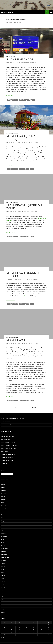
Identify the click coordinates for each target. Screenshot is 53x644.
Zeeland (3, 612)
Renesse (3, 573)
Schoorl (3, 582)
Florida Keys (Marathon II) (8, 454)
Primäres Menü (51, 12)
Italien (2, 524)
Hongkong (4, 521)
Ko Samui (3, 539)
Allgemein (4, 487)
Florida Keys (4, 463)
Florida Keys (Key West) (7, 457)
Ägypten (3, 484)
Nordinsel (3, 560)
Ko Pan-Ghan (4, 536)
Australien (4, 490)
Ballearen (3, 494)
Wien (2, 609)
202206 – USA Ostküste (7, 425)
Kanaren (3, 527)
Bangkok (3, 497)
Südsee (3, 594)
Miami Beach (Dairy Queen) (21, 137)
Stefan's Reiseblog (7, 12)
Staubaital (3, 588)
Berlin (2, 503)
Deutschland (4, 506)
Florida (22, 169)
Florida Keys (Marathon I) (8, 460)
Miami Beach (16, 340)
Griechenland (4, 515)
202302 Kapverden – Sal (7, 436)
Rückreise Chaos (20, 59)
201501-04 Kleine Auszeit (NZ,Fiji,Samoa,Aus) (12, 419)
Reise (29, 100)
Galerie (10, 63)
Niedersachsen (5, 557)
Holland (3, 518)
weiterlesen (11, 96)
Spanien (3, 585)
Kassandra (4, 533)
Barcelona (4, 500)
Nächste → (34, 408)
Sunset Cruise (23, 296)
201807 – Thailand (6, 422)
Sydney (3, 597)
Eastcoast (9, 57)
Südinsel (3, 591)
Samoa (3, 579)
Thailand (3, 603)
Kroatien (3, 545)
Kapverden (4, 530)
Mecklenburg (4, 548)
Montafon (3, 551)
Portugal (23, 100)
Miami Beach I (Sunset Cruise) (23, 274)
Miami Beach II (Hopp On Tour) (24, 207)
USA (14, 57)
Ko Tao (3, 542)
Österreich (4, 563)
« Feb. (3, 637)
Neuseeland (4, 554)
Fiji (2, 512)
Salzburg (3, 576)
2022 (9, 100)
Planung (3, 566)
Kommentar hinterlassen (30, 63)
